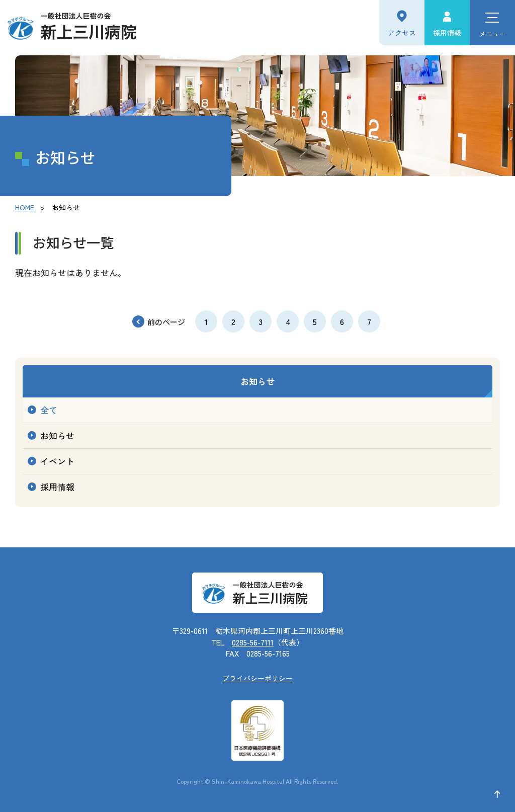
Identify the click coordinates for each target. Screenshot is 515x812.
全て (49, 410)
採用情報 (447, 33)
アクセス (402, 33)
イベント (57, 461)
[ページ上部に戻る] (497, 794)
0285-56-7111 (253, 642)
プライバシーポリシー (257, 678)
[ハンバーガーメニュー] (492, 23)
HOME (25, 207)
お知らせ (257, 381)
